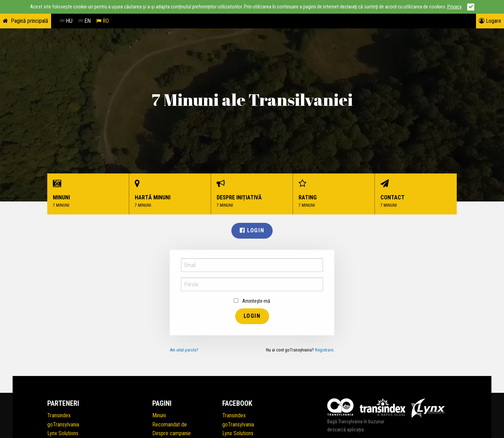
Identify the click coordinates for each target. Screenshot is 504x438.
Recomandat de (170, 425)
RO (103, 21)
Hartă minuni (170, 194)
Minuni (88, 194)
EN (84, 21)
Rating (334, 194)
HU (66, 21)
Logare (490, 21)
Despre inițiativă (252, 194)
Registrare (324, 350)
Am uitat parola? (184, 350)
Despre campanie (171, 433)
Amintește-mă (252, 301)
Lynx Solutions (63, 433)
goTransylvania (63, 425)
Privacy (454, 7)
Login (252, 230)
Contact (416, 194)
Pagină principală (30, 21)
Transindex (59, 415)
